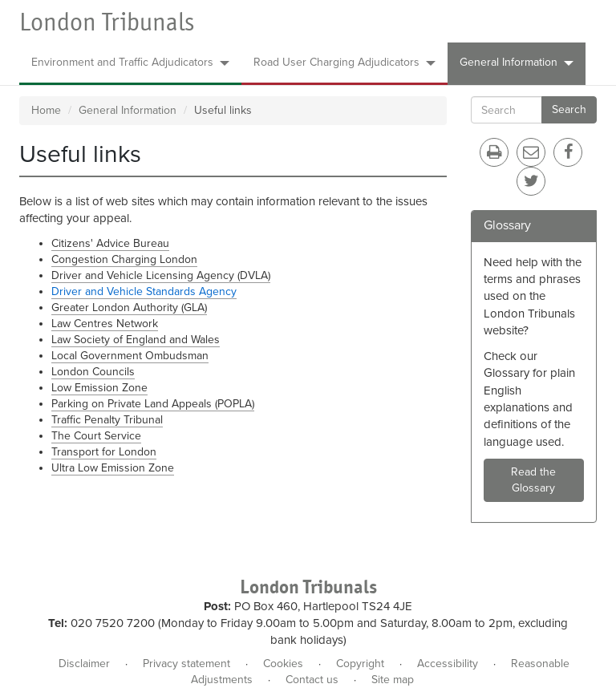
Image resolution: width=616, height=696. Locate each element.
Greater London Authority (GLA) (129, 308)
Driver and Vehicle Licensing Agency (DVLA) (161, 275)
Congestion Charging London (124, 259)
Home (46, 110)
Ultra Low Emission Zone (113, 468)
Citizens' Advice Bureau (110, 243)
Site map (393, 680)
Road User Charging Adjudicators (344, 62)
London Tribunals (107, 22)
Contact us (312, 680)
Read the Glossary (533, 480)
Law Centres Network (105, 324)
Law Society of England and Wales (136, 340)
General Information (517, 62)
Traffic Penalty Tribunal (107, 420)
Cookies (283, 664)
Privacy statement (186, 664)
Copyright (360, 664)
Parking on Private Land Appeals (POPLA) (153, 404)
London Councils (93, 372)
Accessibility (448, 664)
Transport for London (104, 452)
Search (569, 109)
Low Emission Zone (99, 388)
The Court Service (96, 436)
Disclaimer (84, 664)
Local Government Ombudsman (130, 356)
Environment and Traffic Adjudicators (130, 62)
